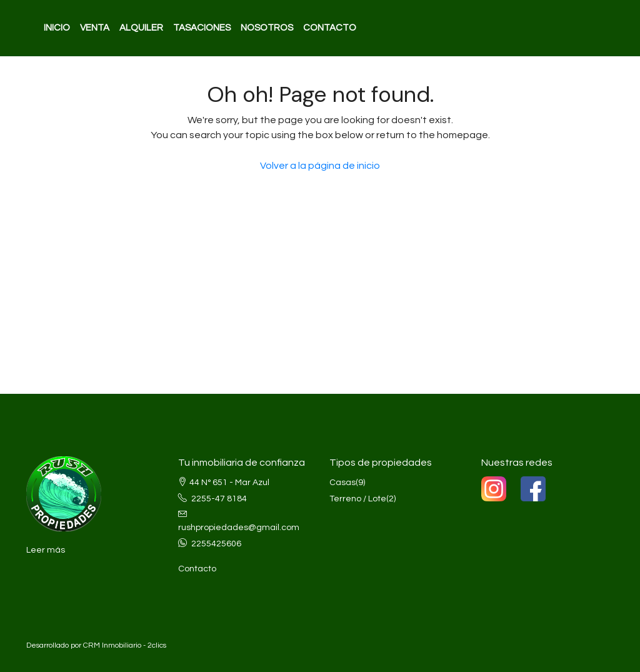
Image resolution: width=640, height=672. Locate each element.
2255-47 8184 (219, 499)
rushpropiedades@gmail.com (239, 528)
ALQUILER (141, 28)
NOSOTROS (267, 28)
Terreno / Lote (358, 499)
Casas (342, 483)
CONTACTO (330, 28)
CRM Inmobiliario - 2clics (125, 645)
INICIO (57, 28)
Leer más (46, 550)
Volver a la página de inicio (320, 166)
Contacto (197, 569)
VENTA (95, 28)
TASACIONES (202, 28)
